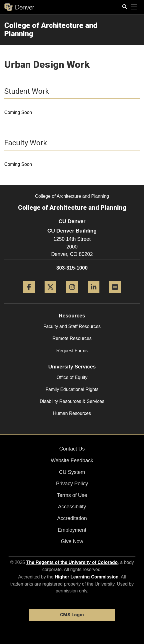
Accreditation (72, 518)
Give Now (72, 541)
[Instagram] (72, 295)
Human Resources (72, 413)
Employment (72, 530)
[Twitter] (50, 295)
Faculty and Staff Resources (72, 326)
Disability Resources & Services (72, 401)
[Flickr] (115, 295)
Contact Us (72, 449)
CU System (72, 472)
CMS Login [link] (72, 615)
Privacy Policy (72, 484)
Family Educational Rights (72, 389)
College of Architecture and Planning (51, 29)
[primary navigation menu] (134, 7)
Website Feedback (72, 460)
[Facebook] (29, 295)
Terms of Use (72, 495)
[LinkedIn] (94, 295)
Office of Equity (72, 377)
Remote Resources (72, 338)
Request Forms (72, 351)
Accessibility (72, 507)
